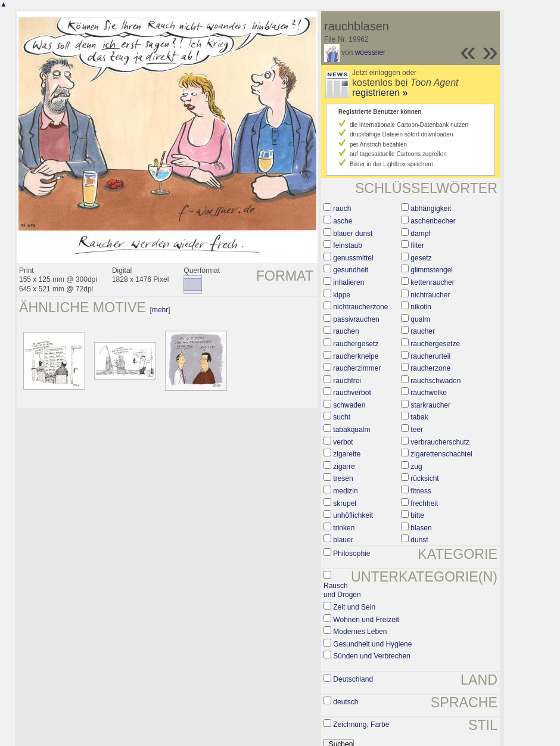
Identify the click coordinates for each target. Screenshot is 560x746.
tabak (419, 417)
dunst (419, 540)
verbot (343, 442)
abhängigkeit (431, 209)
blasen (421, 528)
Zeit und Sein (354, 607)
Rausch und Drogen (342, 590)
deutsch (346, 702)
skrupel (345, 503)
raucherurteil (430, 356)
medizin (345, 491)
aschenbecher (433, 221)
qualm (420, 319)
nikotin (421, 307)
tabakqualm (351, 430)
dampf (420, 234)
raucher (423, 331)
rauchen (346, 331)
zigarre (344, 467)
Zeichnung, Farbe (361, 725)
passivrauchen (356, 319)
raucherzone (430, 368)
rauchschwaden (435, 381)
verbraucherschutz (440, 442)
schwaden (349, 405)
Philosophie (351, 554)
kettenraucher (432, 282)
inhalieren (349, 282)
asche (343, 221)
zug (416, 467)
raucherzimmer (357, 368)
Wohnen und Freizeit (366, 620)
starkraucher (430, 405)
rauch (342, 209)
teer (417, 430)
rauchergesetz (356, 344)
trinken (344, 528)
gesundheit (351, 270)
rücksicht (424, 478)
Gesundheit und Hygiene (372, 644)
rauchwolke (429, 393)
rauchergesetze (435, 344)
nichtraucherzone (360, 307)
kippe (342, 295)
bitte (417, 515)
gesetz (421, 258)
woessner (370, 52)
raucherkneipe (356, 356)
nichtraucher (430, 295)
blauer (343, 540)
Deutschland (353, 679)
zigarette (347, 454)
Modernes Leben (360, 632)
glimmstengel (432, 270)
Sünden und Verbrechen (371, 656)
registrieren (380, 93)
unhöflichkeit (353, 515)
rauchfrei (347, 381)
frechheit (424, 503)
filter (417, 245)
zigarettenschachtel (441, 454)
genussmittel (353, 258)
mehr (160, 310)
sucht (342, 417)
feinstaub (348, 245)
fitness (421, 491)
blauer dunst (353, 234)
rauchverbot (352, 393)
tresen (343, 478)
